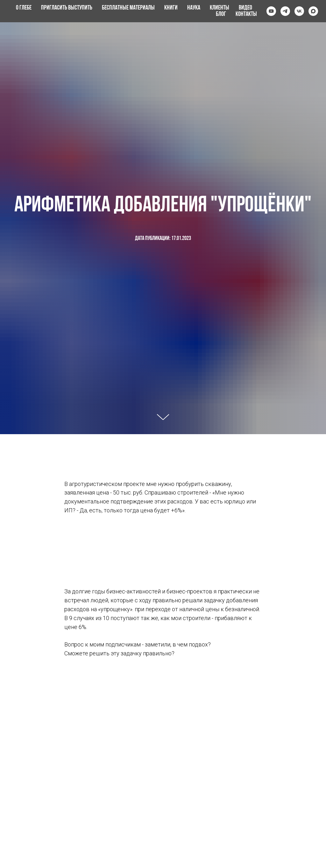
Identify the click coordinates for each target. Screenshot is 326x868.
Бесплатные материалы (128, 8)
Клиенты (220, 8)
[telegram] (285, 11)
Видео (245, 8)
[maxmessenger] (313, 11)
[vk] (299, 11)
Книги (171, 8)
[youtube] (271, 11)
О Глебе (24, 8)
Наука (194, 8)
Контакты (246, 14)
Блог (221, 14)
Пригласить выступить (67, 8)
